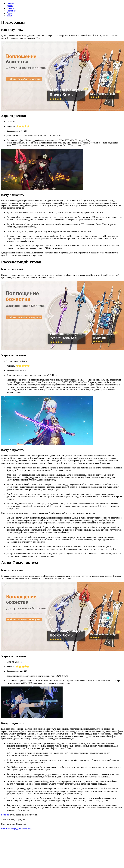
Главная (10, 3)
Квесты (10, 6)
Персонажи (12, 11)
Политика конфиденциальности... (17, 829)
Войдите (5, 815)
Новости (11, 8)
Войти (9, 16)
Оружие (10, 13)
